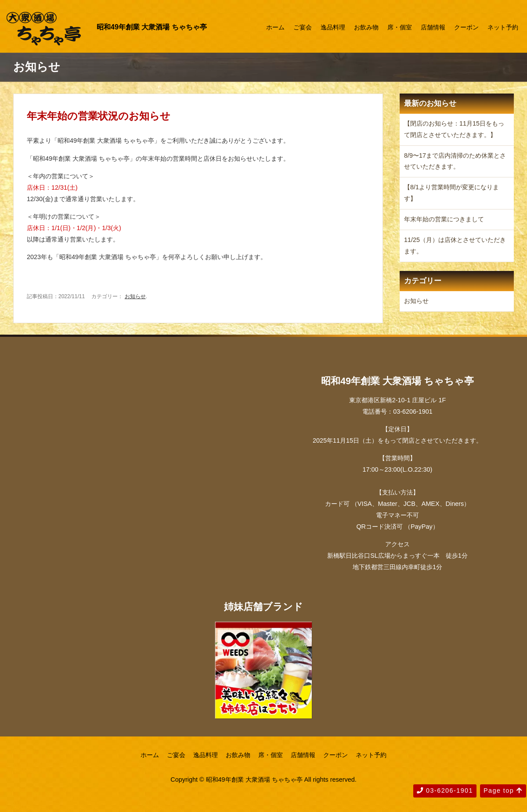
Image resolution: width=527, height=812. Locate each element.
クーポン (466, 27)
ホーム (275, 27)
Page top (503, 790)
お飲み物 (366, 27)
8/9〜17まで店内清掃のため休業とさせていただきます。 (455, 161)
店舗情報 (433, 27)
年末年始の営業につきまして (444, 219)
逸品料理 (333, 27)
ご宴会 (303, 27)
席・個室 (400, 27)
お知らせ (135, 296)
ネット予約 (503, 27)
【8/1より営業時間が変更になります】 (451, 193)
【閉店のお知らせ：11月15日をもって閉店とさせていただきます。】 (454, 129)
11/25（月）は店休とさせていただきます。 (455, 245)
